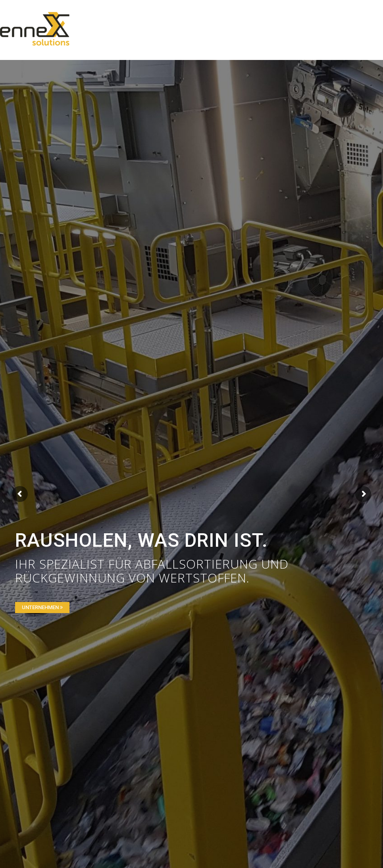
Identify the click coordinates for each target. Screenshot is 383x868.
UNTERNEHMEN (42, 607)
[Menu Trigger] (353, 17)
